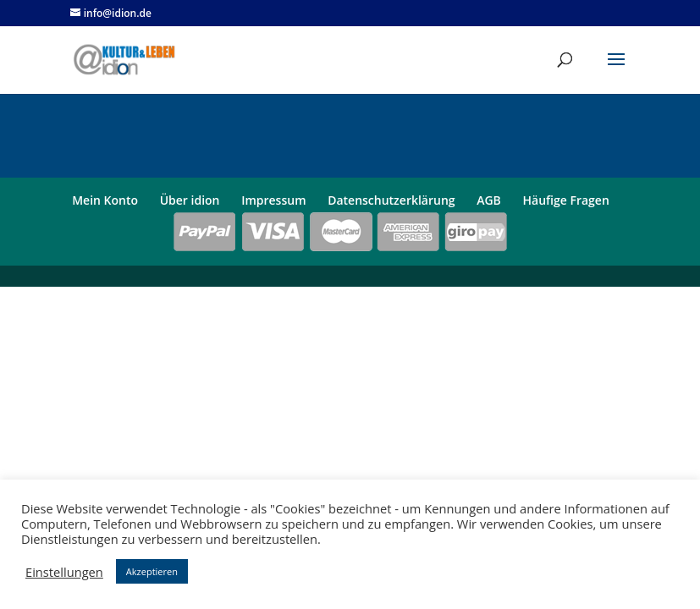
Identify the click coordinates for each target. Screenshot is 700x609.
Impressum (273, 200)
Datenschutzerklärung (391, 200)
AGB (489, 200)
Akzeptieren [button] (152, 571)
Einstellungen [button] (64, 572)
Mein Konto (105, 200)
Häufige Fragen (566, 200)
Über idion (190, 200)
